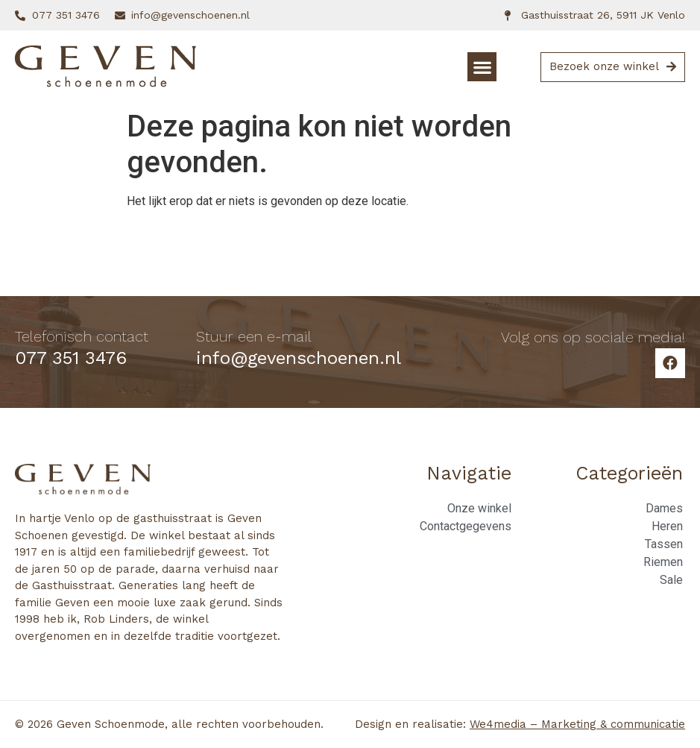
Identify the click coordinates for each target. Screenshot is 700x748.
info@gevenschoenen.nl (299, 358)
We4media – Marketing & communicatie (577, 724)
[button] (482, 67)
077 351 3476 (71, 358)
